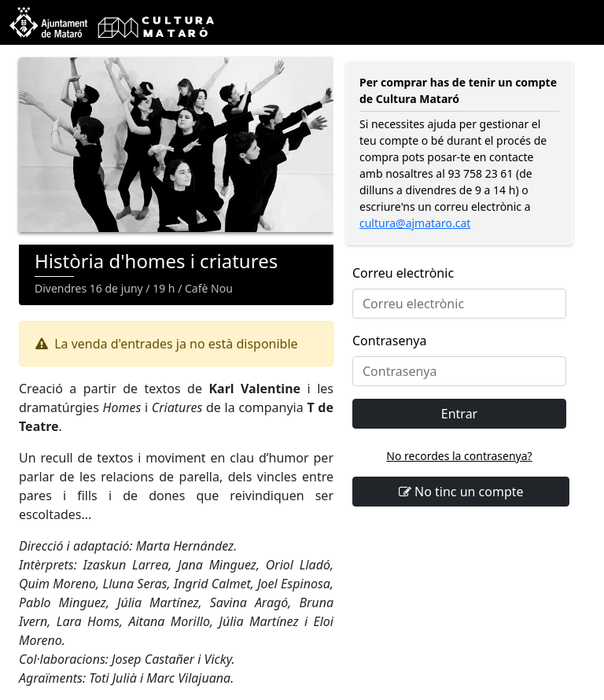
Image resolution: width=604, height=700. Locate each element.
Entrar (459, 414)
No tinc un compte (461, 492)
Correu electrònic (403, 273)
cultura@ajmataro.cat (415, 223)
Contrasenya (389, 341)
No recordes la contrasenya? (459, 456)
